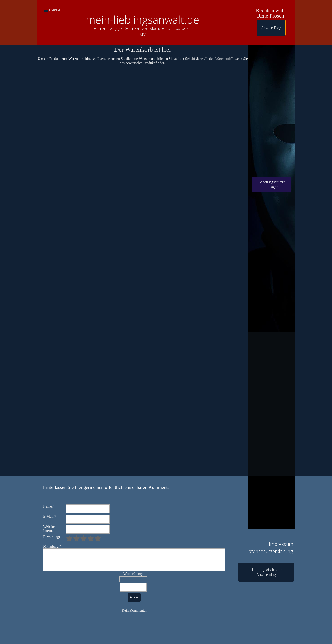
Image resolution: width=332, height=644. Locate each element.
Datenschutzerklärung (269, 551)
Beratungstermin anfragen (272, 184)
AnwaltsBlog (271, 28)
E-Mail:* (50, 516)
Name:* (49, 506)
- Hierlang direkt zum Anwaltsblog (266, 572)
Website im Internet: (51, 529)
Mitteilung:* (52, 546)
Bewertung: (52, 537)
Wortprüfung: (133, 574)
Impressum (281, 544)
